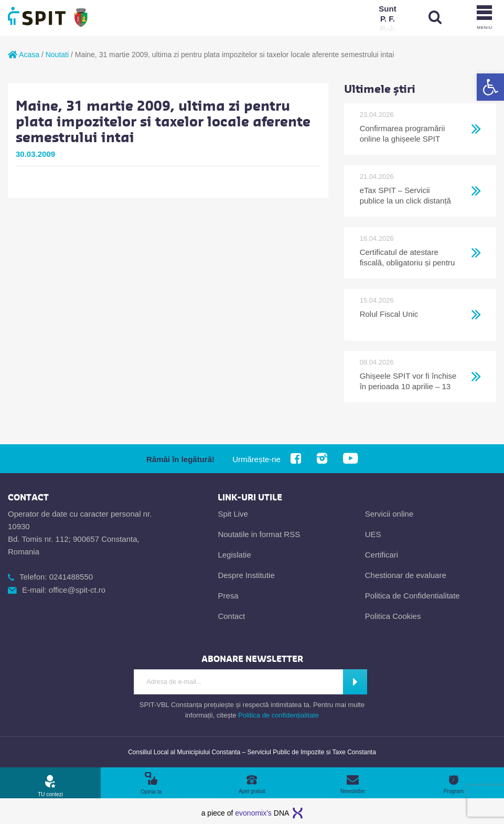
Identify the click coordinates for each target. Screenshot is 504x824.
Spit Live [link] (233, 514)
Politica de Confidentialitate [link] (412, 596)
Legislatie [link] (234, 555)
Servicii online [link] (389, 514)
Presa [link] (228, 596)
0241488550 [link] (71, 577)
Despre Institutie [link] (246, 575)
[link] (490, 87)
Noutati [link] (57, 55)
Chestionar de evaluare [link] (406, 575)
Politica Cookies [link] (393, 616)
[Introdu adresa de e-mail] (239, 682)
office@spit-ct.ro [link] (77, 590)
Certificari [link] (382, 555)
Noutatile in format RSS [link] (259, 534)
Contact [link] (231, 616)
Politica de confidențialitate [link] (278, 715)
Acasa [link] (24, 55)
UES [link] (373, 534)
